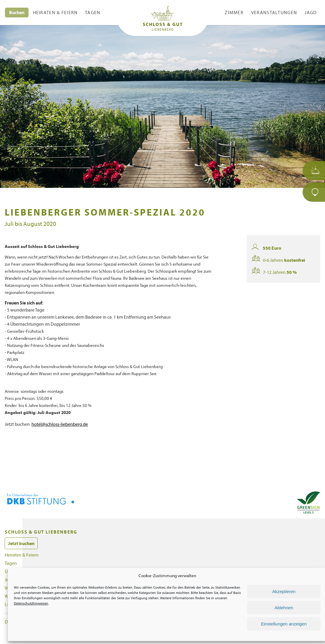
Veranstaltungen (276, 12)
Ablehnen (284, 608)
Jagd (315, 12)
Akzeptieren (284, 591)
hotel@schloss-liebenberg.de (65, 438)
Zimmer (234, 12)
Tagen (92, 12)
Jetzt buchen (22, 557)
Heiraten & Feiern (56, 12)
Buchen (17, 12)
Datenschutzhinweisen (66, 603)
